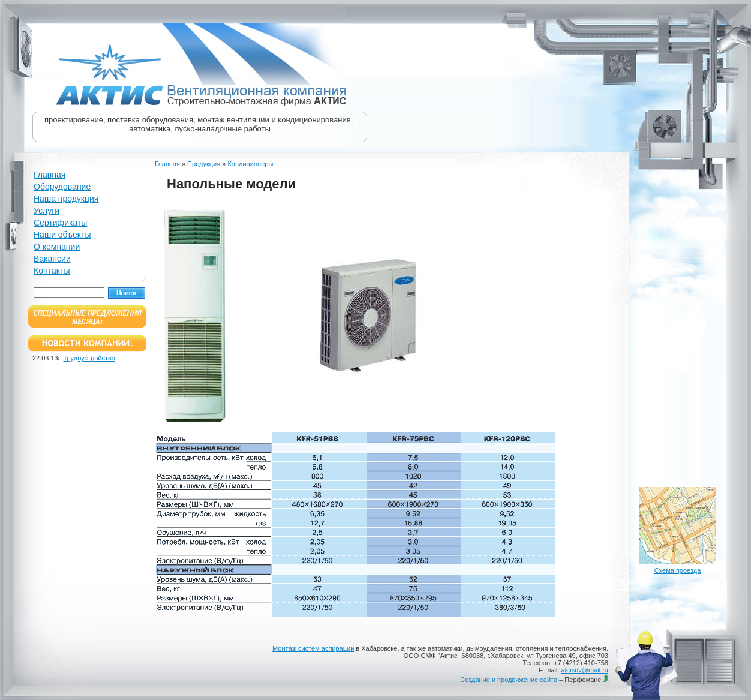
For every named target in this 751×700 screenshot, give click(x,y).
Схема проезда (678, 570)
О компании (57, 247)
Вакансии (52, 259)
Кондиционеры (250, 164)
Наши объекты (62, 235)
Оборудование (62, 187)
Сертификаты (60, 223)
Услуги (46, 211)
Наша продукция (66, 199)
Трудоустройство (89, 358)
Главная (49, 175)
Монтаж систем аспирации (313, 648)
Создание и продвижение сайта (509, 680)
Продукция (204, 164)
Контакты (52, 271)
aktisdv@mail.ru (585, 670)
